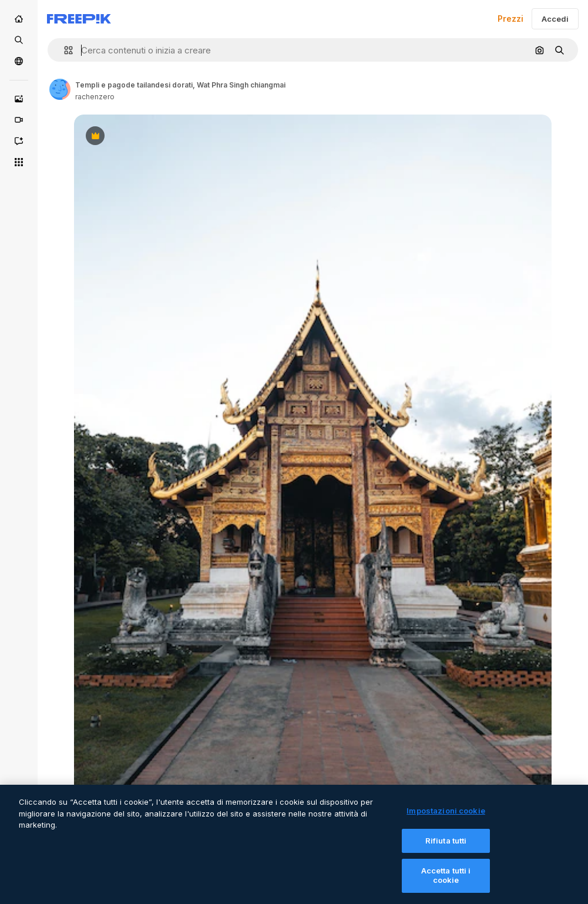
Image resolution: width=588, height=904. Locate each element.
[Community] (19, 61)
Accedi (555, 19)
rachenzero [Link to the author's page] (95, 97)
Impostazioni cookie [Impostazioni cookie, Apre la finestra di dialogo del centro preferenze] (446, 819)
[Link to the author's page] (60, 89)
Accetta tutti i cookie (446, 884)
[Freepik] (79, 19)
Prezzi (510, 19)
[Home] (19, 19)
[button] (64, 50)
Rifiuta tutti (446, 849)
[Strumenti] (19, 162)
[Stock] (19, 40)
